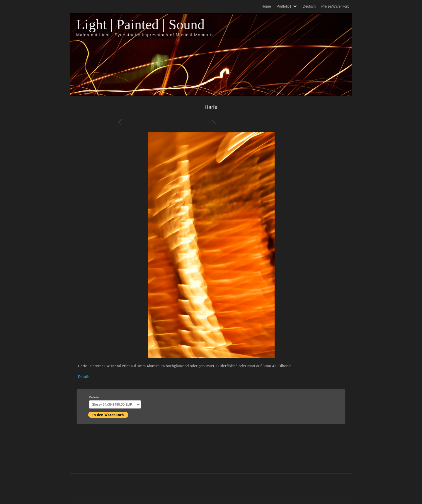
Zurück (121, 122)
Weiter (301, 122)
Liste (211, 122)
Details (84, 377)
